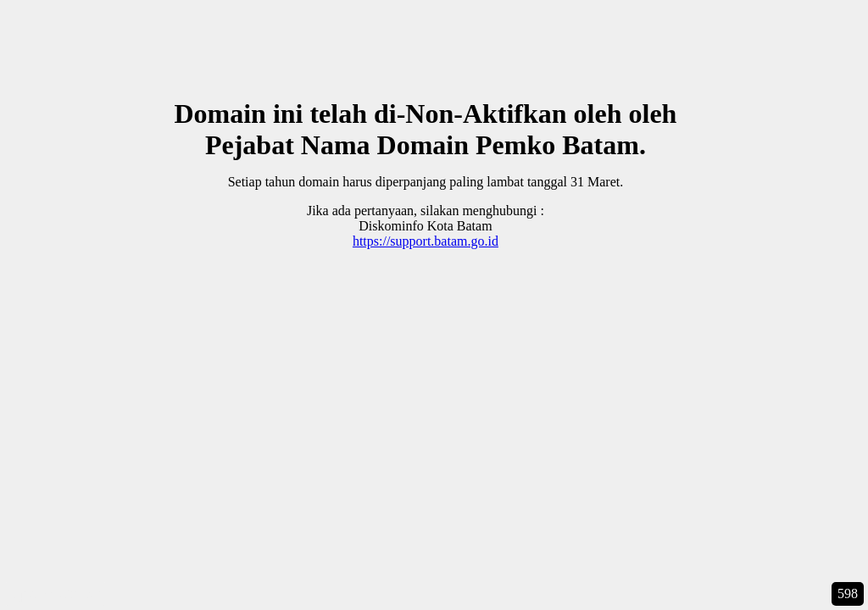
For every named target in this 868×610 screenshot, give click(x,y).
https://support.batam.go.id (426, 241)
